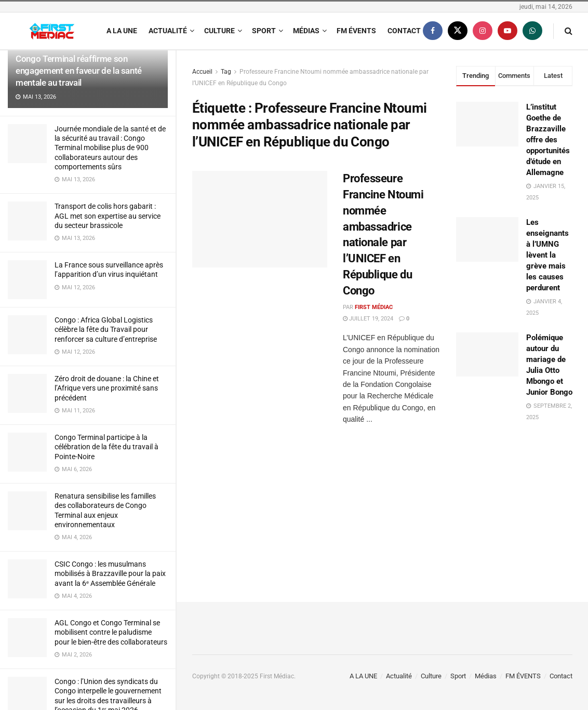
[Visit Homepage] (52, 31)
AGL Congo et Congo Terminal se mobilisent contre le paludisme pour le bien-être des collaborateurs (111, 632)
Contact (404, 31)
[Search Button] (569, 31)
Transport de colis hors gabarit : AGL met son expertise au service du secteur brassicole (108, 216)
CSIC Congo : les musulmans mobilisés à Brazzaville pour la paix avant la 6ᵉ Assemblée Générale (110, 573)
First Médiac (374, 307)
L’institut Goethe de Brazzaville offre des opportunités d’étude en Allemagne (548, 140)
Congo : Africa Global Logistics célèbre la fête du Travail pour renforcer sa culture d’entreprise (106, 329)
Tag (226, 72)
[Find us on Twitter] (458, 31)
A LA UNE (122, 31)
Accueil (202, 72)
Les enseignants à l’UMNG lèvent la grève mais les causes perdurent (547, 255)
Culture (219, 31)
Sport (264, 31)
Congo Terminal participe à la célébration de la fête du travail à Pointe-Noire (106, 447)
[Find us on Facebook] (433, 31)
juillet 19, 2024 (368, 319)
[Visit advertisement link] (514, 502)
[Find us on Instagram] (483, 31)
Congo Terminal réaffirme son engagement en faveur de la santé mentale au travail (79, 71)
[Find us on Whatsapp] (532, 31)
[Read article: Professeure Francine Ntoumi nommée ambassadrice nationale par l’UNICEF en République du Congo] (260, 219)
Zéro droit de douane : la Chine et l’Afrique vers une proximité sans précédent (107, 388)
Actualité (168, 31)
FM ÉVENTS (356, 31)
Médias (306, 31)
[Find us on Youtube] (507, 31)
